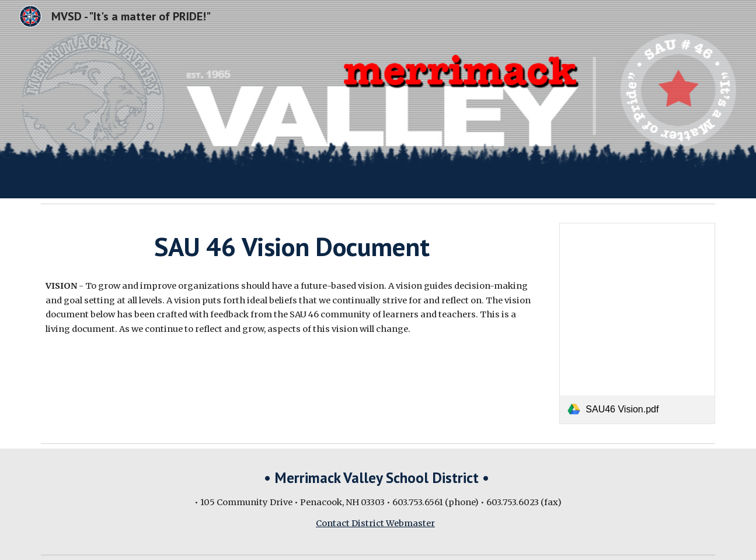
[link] (637, 323)
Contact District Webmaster (375, 523)
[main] (291, 247)
